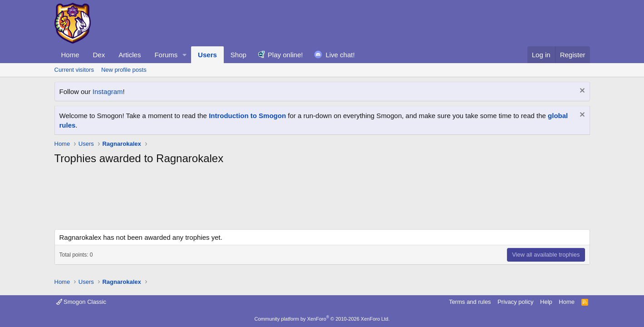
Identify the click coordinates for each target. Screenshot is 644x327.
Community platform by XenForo (322, 319)
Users (207, 55)
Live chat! (340, 55)
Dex (99, 55)
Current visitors (74, 70)
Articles (130, 55)
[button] (185, 55)
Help (546, 302)
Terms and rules (470, 302)
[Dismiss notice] (581, 92)
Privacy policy (515, 302)
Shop (238, 55)
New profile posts (124, 70)
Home (70, 55)
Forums (166, 55)
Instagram (108, 92)
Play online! (285, 55)
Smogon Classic (81, 302)
